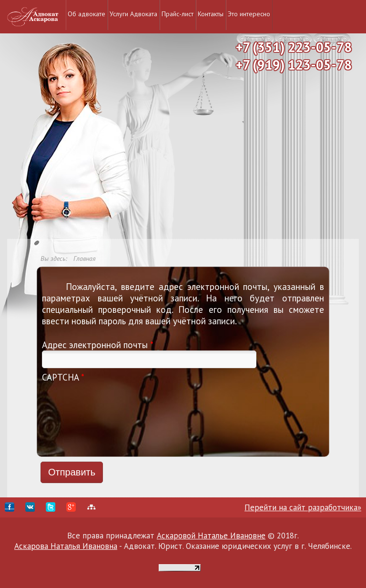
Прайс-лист (178, 14)
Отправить (72, 472)
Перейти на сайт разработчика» (303, 507)
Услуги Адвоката (133, 14)
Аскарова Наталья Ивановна (66, 546)
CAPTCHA (63, 377)
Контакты (211, 14)
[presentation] (81, 417)
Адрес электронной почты (98, 345)
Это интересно (249, 14)
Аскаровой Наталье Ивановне (211, 536)
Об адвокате (86, 14)
